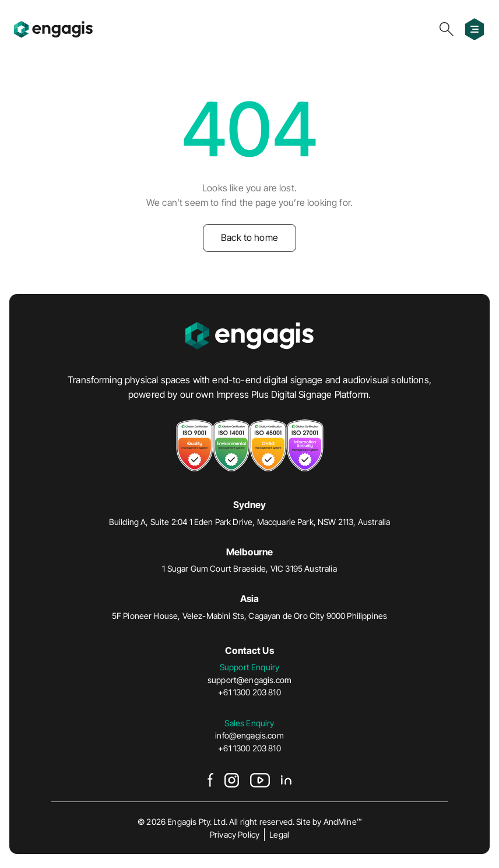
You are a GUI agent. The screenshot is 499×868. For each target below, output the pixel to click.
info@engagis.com (250, 735)
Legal (279, 834)
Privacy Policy (235, 834)
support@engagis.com (250, 680)
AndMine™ (342, 822)
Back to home (250, 237)
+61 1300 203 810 (250, 692)
